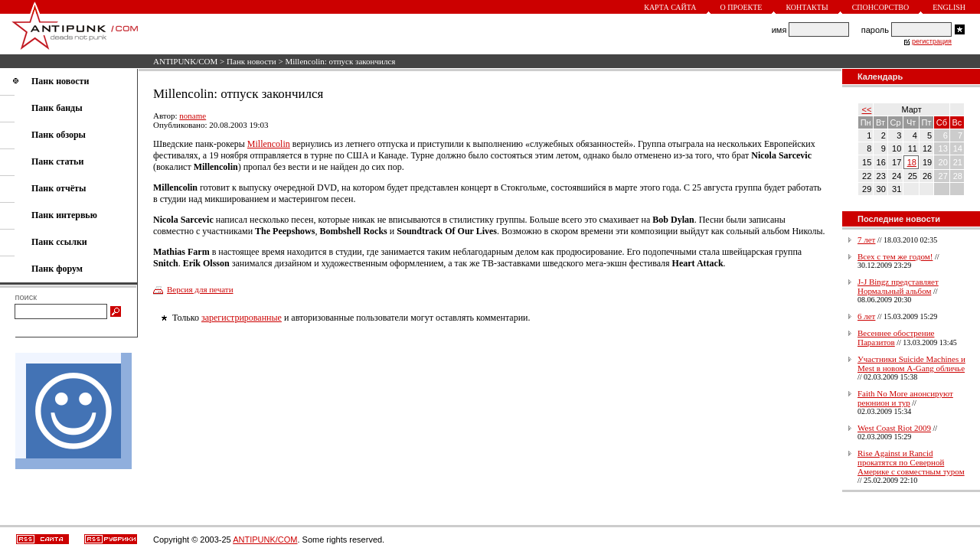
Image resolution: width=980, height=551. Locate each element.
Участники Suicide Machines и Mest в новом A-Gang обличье (911, 364)
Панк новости (252, 61)
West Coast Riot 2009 (894, 428)
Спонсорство (881, 7)
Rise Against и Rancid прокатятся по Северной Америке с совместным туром (911, 462)
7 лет (866, 240)
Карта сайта (670, 7)
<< (867, 109)
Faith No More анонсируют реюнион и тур (905, 398)
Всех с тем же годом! (895, 256)
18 (912, 162)
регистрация (932, 41)
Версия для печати (200, 289)
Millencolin (269, 144)
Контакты (807, 7)
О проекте (742, 7)
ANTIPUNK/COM (185, 61)
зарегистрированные (242, 318)
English (949, 7)
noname (193, 116)
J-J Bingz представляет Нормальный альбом (898, 286)
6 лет (866, 316)
